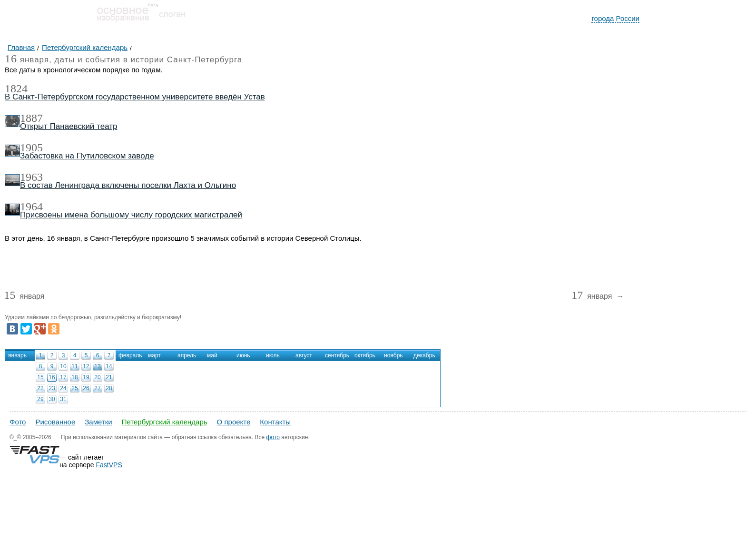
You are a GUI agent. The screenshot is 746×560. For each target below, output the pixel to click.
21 (109, 377)
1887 (31, 118)
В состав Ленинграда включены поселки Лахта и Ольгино (128, 185)
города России (615, 18)
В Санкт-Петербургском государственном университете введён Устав (135, 97)
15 (40, 377)
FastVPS (109, 465)
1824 (16, 88)
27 (97, 388)
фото (273, 437)
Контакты (275, 422)
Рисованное (55, 422)
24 (63, 388)
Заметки (98, 422)
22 (40, 388)
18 (74, 377)
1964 (31, 206)
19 (86, 377)
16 (52, 377)
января (24, 297)
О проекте (234, 422)
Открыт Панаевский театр (69, 126)
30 (52, 399)
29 (40, 399)
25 (74, 388)
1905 (31, 147)
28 (109, 388)
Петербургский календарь (165, 422)
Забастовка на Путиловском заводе (87, 156)
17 (63, 377)
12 (86, 366)
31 (63, 399)
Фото (18, 422)
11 (74, 366)
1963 (31, 177)
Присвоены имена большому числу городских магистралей (131, 215)
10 (63, 366)
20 (97, 377)
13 (97, 366)
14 (109, 366)
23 (52, 388)
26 (86, 388)
